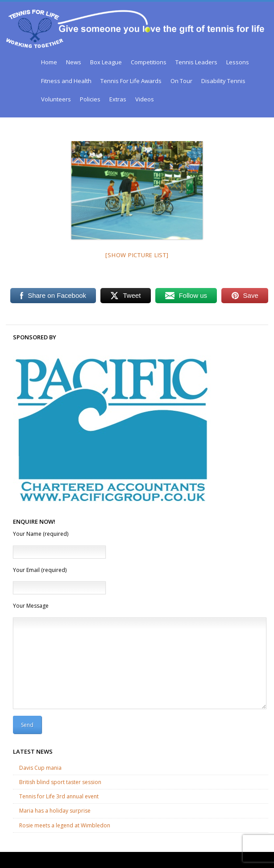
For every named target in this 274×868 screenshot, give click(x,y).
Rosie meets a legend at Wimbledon (65, 825)
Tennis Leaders (196, 62)
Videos (145, 99)
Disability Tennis (223, 81)
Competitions (149, 62)
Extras (118, 99)
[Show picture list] (137, 255)
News (74, 62)
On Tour (181, 81)
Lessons (238, 62)
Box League (106, 62)
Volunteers (56, 99)
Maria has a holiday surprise (55, 811)
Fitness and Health (66, 81)
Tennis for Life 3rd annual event (59, 796)
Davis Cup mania (40, 768)
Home (49, 62)
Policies (90, 99)
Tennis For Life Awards (131, 81)
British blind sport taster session (60, 782)
